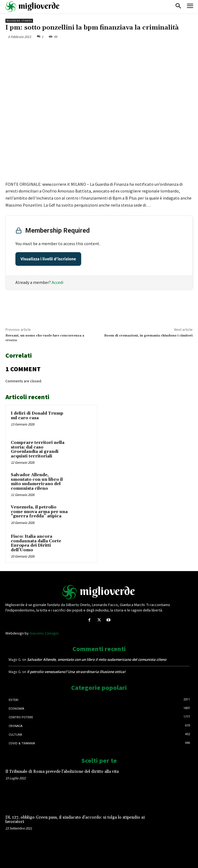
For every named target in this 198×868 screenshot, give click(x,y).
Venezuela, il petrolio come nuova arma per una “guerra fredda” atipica (39, 512)
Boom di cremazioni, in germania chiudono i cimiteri (148, 336)
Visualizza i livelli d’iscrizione (48, 259)
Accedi (57, 282)
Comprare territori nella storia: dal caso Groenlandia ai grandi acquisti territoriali (38, 449)
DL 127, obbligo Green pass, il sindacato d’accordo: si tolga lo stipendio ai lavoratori (75, 820)
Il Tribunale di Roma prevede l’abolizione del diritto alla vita (62, 772)
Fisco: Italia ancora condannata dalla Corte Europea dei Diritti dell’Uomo (36, 543)
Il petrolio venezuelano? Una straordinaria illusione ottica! (76, 672)
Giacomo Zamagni (44, 633)
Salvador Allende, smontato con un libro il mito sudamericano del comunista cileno (37, 482)
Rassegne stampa (19, 21)
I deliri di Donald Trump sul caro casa (37, 416)
